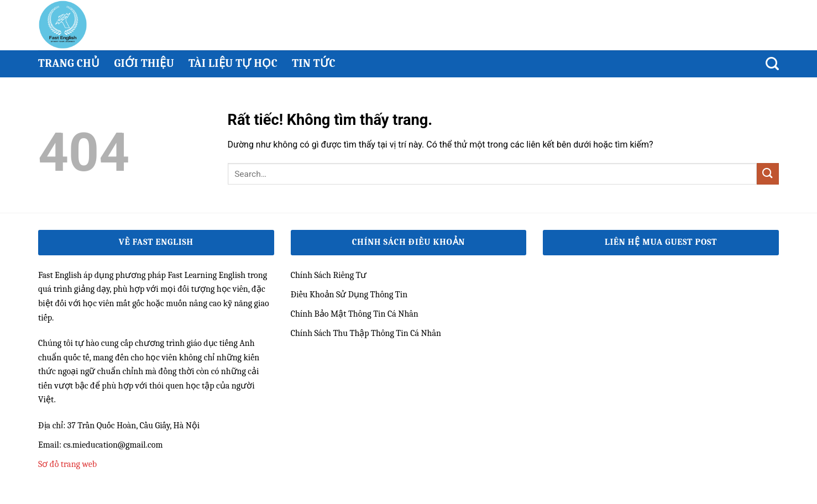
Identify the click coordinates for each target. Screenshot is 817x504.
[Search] (772, 64)
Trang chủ (69, 63)
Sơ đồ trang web (67, 464)
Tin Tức (314, 63)
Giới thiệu (144, 63)
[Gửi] (768, 174)
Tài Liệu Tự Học (233, 63)
